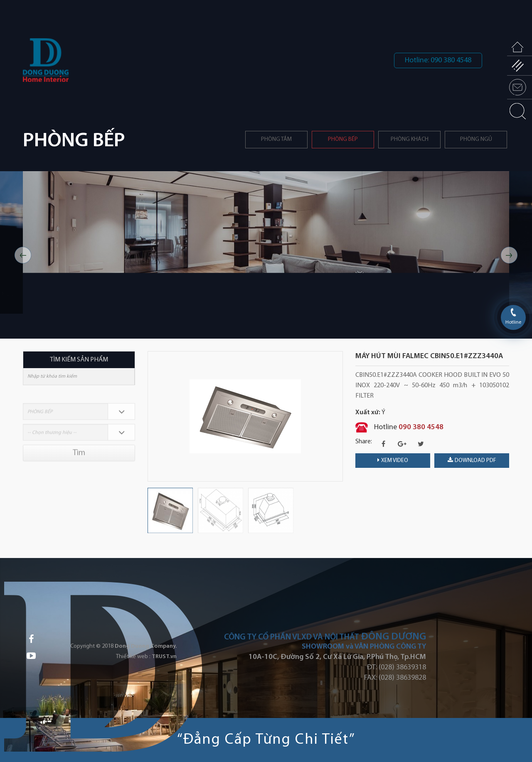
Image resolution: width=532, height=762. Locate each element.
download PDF (472, 460)
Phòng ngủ (476, 139)
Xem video (393, 460)
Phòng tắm (276, 139)
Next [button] (509, 255)
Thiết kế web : (133, 657)
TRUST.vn (164, 657)
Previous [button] (23, 255)
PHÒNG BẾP (343, 139)
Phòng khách (410, 139)
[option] (266, 255)
